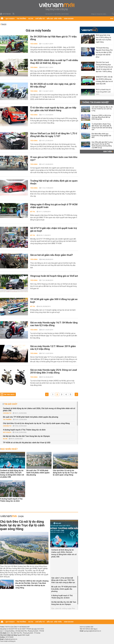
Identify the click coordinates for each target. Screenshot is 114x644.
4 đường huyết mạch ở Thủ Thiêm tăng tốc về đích (24, 430)
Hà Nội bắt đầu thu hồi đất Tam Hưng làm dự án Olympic (26, 436)
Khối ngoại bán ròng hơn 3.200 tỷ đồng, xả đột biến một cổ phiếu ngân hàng (104, 39)
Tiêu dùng (34, 44)
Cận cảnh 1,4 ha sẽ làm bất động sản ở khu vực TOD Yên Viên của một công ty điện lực (63, 580)
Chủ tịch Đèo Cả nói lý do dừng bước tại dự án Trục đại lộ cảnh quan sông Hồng (36, 423)
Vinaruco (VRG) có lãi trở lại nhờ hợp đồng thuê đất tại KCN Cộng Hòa (101, 117)
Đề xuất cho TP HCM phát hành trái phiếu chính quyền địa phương (31, 417)
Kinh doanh (69, 19)
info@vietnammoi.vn (11, 639)
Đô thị (33, 212)
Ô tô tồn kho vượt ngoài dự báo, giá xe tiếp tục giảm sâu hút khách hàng (53, 109)
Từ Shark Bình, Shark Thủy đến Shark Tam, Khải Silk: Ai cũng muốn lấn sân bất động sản (102, 127)
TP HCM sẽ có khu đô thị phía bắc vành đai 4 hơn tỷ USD (27, 443)
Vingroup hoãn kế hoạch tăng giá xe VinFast (54, 276)
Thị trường (21, 19)
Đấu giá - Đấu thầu (54, 19)
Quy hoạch (10, 19)
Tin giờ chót (11, 404)
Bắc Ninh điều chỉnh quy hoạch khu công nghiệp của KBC (101, 136)
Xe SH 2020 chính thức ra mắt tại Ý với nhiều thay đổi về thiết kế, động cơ (54, 62)
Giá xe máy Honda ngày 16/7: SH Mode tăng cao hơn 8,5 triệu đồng (54, 324)
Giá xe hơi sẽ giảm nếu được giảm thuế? (52, 255)
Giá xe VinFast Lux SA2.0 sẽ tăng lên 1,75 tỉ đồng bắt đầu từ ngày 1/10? (54, 135)
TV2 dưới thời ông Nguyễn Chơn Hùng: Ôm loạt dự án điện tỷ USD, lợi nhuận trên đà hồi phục (104, 52)
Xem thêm (108, 152)
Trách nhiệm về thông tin (8, 641)
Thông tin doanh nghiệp (95, 102)
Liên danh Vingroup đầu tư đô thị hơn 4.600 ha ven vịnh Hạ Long (102, 109)
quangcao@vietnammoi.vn (92, 631)
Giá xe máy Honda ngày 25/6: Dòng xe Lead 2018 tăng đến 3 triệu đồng (54, 371)
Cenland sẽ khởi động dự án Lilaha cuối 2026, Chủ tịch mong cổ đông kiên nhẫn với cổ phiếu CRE (39, 409)
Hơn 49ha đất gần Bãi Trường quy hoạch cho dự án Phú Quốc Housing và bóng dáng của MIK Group (102, 145)
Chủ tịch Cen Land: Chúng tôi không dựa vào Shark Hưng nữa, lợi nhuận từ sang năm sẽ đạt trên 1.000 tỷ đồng (104, 67)
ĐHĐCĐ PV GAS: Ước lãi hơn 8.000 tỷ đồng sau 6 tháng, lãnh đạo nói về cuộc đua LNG (104, 80)
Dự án (31, 19)
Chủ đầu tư (40, 19)
